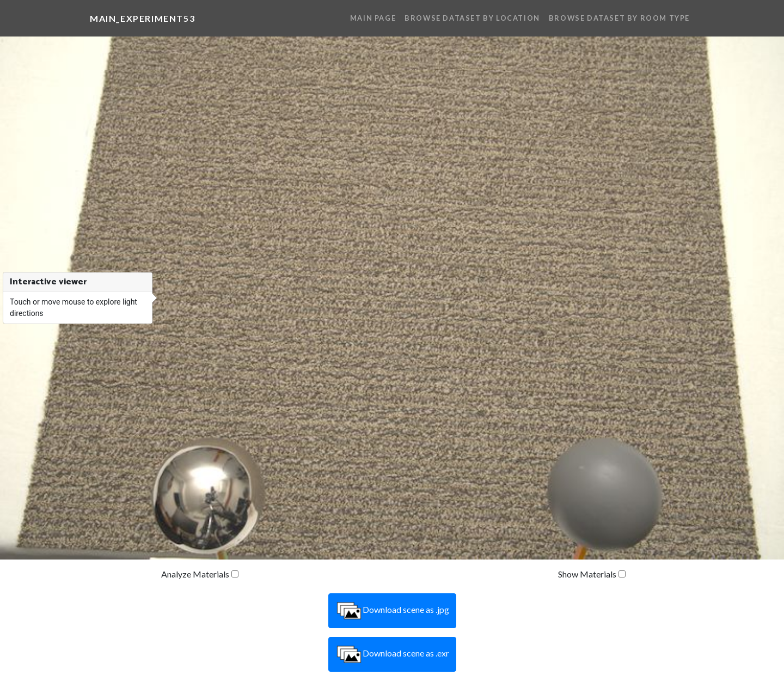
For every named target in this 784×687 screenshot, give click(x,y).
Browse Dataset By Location (472, 18)
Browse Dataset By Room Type (619, 18)
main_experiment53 (142, 18)
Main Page (373, 18)
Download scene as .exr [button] (392, 654)
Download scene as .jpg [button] (392, 611)
